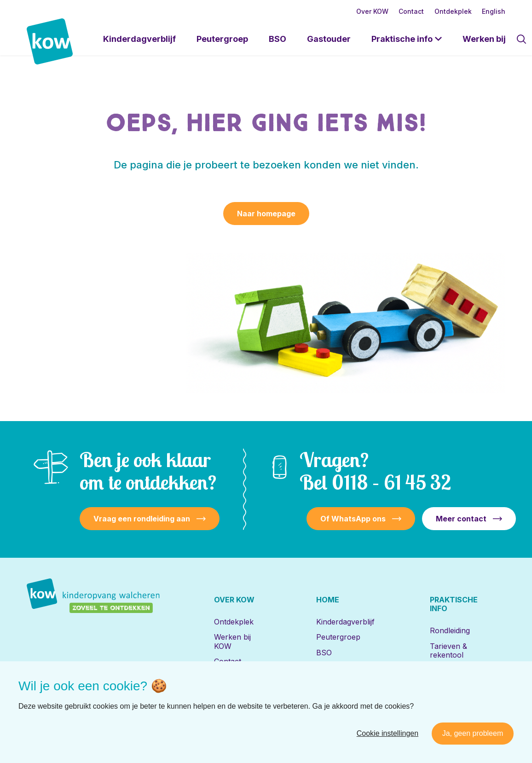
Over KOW (372, 11)
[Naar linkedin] (38, 732)
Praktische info (402, 39)
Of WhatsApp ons (353, 519)
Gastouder (329, 39)
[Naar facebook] (68, 732)
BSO (278, 39)
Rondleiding (450, 630)
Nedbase (493, 731)
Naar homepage (266, 214)
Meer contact (461, 519)
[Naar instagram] (98, 732)
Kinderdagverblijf (139, 39)
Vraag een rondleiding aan (142, 519)
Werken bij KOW (232, 641)
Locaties (444, 670)
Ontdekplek (453, 11)
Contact (411, 11)
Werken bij (484, 39)
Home (328, 600)
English (494, 11)
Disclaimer (389, 731)
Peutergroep (222, 39)
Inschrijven (449, 685)
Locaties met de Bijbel (343, 687)
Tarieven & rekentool (448, 650)
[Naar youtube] (128, 732)
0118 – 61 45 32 (391, 482)
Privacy (427, 731)
